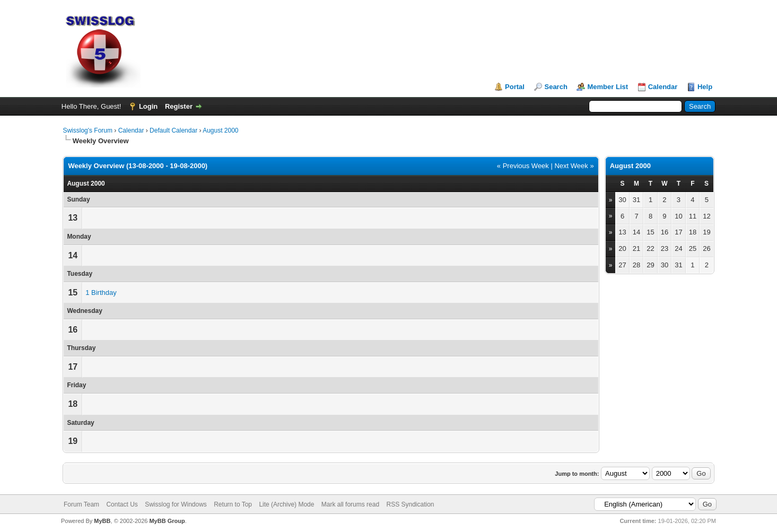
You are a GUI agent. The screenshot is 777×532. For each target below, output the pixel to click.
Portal (515, 87)
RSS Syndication (410, 504)
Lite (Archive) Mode (286, 504)
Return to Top (233, 504)
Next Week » (574, 166)
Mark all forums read (350, 504)
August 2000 (220, 130)
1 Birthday (101, 293)
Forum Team (81, 504)
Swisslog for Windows (176, 504)
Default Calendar (173, 130)
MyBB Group (167, 521)
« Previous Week (523, 166)
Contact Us (122, 504)
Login (148, 106)
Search (556, 87)
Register (179, 106)
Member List (608, 87)
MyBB (102, 521)
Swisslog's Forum (88, 130)
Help (705, 87)
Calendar (663, 87)
